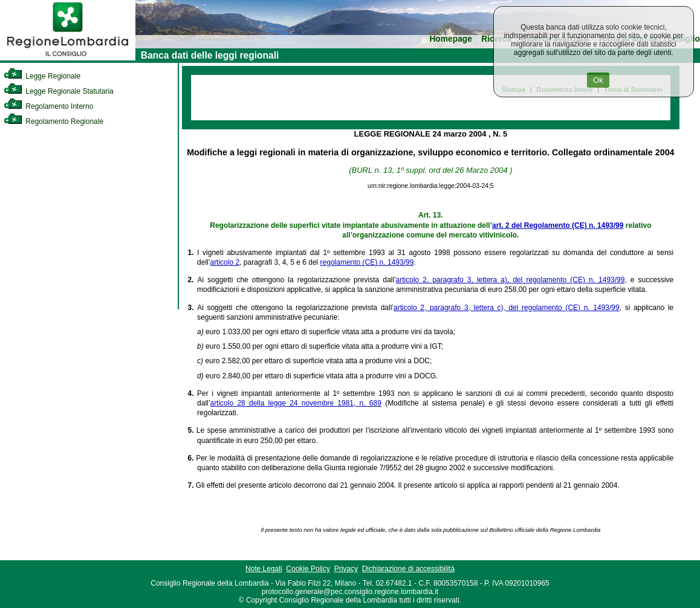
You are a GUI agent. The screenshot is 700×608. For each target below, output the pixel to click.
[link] (68, 58)
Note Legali (264, 569)
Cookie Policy (308, 569)
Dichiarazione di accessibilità (408, 569)
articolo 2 (225, 262)
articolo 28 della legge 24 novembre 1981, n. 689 (295, 403)
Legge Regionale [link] (42, 76)
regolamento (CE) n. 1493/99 (367, 262)
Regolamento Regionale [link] (53, 121)
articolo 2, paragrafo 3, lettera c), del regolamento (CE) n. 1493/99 (507, 308)
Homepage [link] (451, 39)
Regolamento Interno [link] (48, 106)
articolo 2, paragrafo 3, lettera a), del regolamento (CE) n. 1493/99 (510, 280)
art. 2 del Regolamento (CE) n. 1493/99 (558, 225)
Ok (598, 80)
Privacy (346, 569)
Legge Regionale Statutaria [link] (59, 91)
